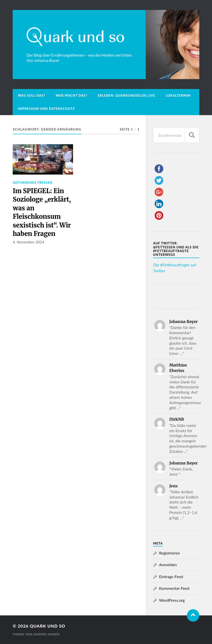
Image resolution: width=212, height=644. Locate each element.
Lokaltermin (178, 95)
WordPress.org (172, 600)
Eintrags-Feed (171, 576)
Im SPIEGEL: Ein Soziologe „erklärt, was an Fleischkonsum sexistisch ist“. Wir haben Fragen (42, 212)
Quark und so (48, 626)
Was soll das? (32, 95)
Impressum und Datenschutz (46, 109)
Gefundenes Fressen (33, 183)
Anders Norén (47, 634)
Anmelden (168, 565)
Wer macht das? (71, 95)
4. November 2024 (28, 242)
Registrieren (170, 553)
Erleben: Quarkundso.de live (126, 95)
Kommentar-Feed (174, 588)
